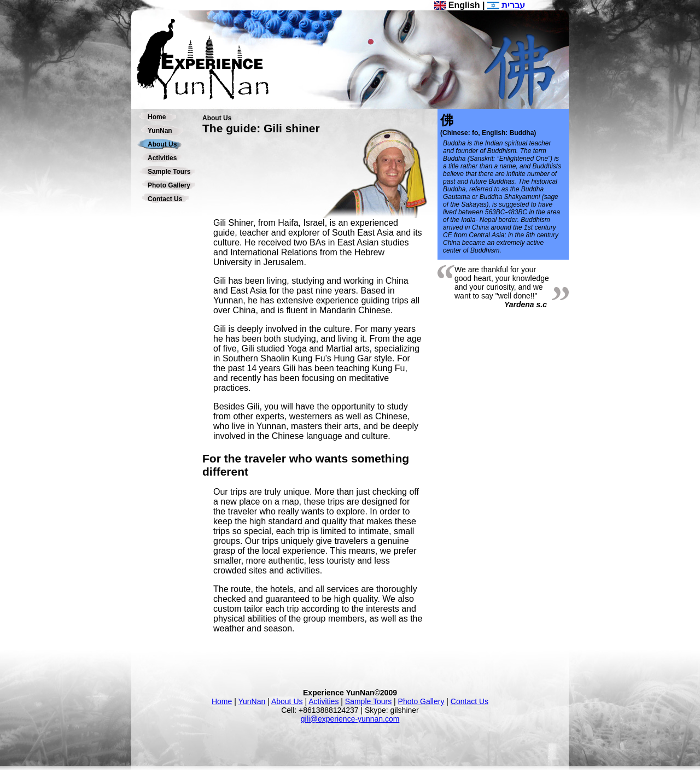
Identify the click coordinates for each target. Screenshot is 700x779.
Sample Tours (169, 172)
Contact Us (165, 199)
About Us (162, 144)
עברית (513, 5)
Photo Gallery (169, 185)
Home (157, 117)
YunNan (160, 131)
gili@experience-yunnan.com (350, 719)
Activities (162, 158)
